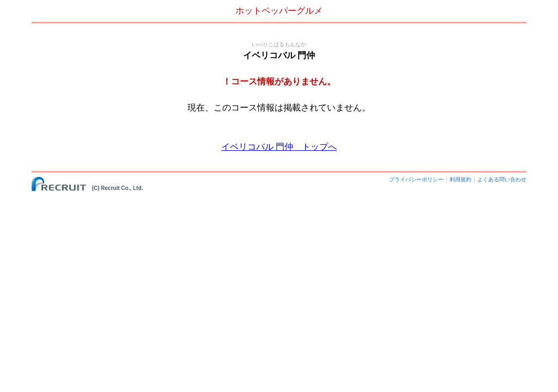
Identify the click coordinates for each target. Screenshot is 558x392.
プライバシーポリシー (416, 179)
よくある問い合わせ (502, 179)
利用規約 (460, 179)
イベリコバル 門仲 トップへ (279, 147)
